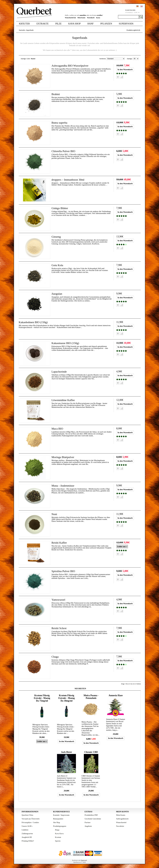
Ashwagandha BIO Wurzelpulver (70, 66)
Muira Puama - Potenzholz (91, 697)
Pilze (58, 24)
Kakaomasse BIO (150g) (65, 343)
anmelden (83, 15)
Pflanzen (106, 24)
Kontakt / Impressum (61, 815)
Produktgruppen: (60, 826)
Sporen (58, 841)
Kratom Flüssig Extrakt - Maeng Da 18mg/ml (67, 698)
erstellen (99, 15)
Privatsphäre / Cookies (30, 822)
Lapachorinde (59, 372)
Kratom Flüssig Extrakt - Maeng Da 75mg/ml (42, 698)
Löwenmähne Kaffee (63, 400)
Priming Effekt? (28, 841)
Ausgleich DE (27, 837)
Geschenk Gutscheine (93, 819)
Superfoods (126, 24)
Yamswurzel (58, 600)
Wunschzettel (121, 822)
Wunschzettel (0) (70, 18)
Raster (33, 59)
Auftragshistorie (122, 819)
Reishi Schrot (59, 628)
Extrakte (43, 24)
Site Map (57, 822)
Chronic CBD (91, 752)
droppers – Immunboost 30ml (68, 180)
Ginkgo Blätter (60, 208)
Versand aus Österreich (31, 819)
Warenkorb (91, 18)
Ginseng (56, 237)
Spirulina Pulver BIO (63, 571)
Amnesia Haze (116, 695)
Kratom (58, 837)
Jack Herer (67, 752)
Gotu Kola (57, 265)
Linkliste (25, 830)
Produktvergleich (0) (133, 30)
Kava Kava (59, 834)
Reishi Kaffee (59, 543)
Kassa (98, 18)
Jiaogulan (57, 294)
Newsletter (120, 826)
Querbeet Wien (27, 815)
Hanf (91, 24)
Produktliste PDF (91, 815)
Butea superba (59, 123)
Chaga (55, 657)
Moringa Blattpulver (63, 457)
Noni (54, 514)
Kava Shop (74, 24)
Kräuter (24, 24)
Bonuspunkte (58, 819)
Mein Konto (81, 18)
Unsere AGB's (27, 826)
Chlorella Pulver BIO (63, 151)
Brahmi (56, 94)
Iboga (57, 830)
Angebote (88, 826)
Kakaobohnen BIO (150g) (33, 322)
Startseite (22, 30)
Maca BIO (57, 429)
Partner (88, 822)
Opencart (84, 860)
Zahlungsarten (27, 834)
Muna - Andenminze (63, 486)
